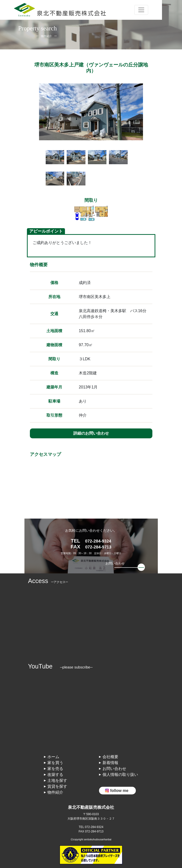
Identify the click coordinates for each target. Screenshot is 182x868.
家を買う (55, 763)
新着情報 (110, 763)
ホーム (53, 757)
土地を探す (57, 780)
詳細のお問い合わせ (91, 433)
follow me (119, 791)
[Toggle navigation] (141, 10)
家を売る (55, 769)
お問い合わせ (114, 769)
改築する (55, 775)
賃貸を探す (57, 786)
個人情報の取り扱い (120, 775)
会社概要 (110, 757)
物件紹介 (55, 792)
